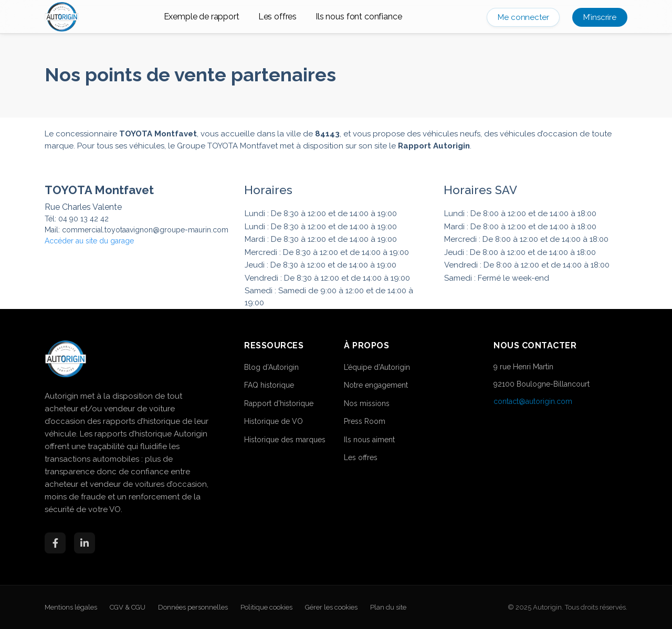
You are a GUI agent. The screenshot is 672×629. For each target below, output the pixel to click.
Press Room (365, 421)
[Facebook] (55, 543)
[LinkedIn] (85, 543)
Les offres (277, 17)
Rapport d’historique (279, 403)
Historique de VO (274, 421)
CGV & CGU (128, 607)
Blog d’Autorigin (271, 367)
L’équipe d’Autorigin (377, 367)
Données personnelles (193, 607)
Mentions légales (71, 607)
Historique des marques (285, 440)
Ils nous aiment (369, 440)
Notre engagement (376, 385)
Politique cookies (266, 607)
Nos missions (367, 403)
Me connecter (523, 17)
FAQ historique (269, 385)
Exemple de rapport (202, 17)
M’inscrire (600, 17)
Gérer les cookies (331, 607)
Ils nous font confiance (359, 17)
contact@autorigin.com (533, 401)
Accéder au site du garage (89, 241)
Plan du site (388, 607)
